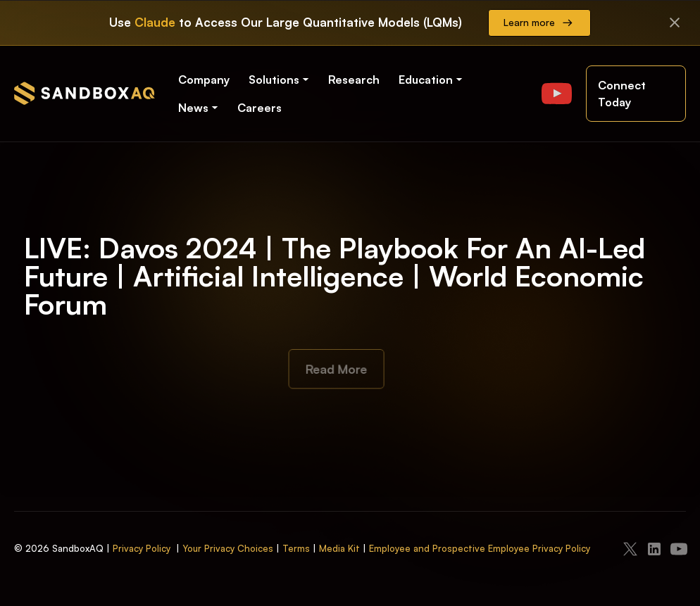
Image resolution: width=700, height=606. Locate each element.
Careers (260, 108)
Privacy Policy (142, 548)
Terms (296, 548)
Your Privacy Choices (228, 548)
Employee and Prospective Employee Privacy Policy (480, 548)
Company (204, 80)
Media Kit (339, 548)
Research (354, 80)
